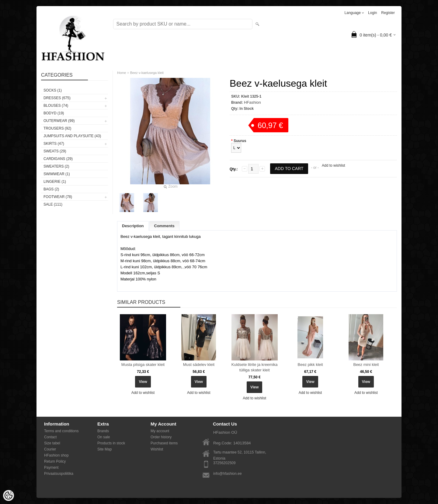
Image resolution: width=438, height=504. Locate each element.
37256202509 (224, 463)
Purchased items (164, 443)
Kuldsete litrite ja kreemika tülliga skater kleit (255, 367)
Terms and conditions (61, 431)
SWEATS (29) (55, 151)
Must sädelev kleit (199, 365)
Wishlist (157, 449)
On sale (104, 437)
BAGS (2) (51, 189)
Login (372, 13)
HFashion (252, 102)
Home (122, 73)
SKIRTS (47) (54, 144)
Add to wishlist (334, 165)
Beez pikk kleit (310, 365)
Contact (50, 437)
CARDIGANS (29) (58, 159)
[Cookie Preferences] (9, 495)
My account (160, 431)
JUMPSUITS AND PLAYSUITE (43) (72, 136)
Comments (164, 226)
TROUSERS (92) (57, 128)
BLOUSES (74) (56, 106)
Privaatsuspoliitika (59, 474)
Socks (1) (53, 90)
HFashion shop (56, 455)
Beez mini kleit (366, 365)
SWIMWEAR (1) (57, 174)
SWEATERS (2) (56, 166)
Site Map (104, 449)
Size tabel (52, 443)
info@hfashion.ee (228, 474)
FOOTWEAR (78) (58, 197)
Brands (103, 431)
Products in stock (111, 443)
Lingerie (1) (55, 182)
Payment (51, 468)
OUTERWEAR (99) (59, 121)
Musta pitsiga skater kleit (143, 365)
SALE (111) (53, 204)
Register (388, 13)
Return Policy (55, 461)
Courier (50, 449)
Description (133, 226)
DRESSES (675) (57, 98)
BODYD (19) (54, 113)
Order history (161, 437)
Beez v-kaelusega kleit (147, 73)
